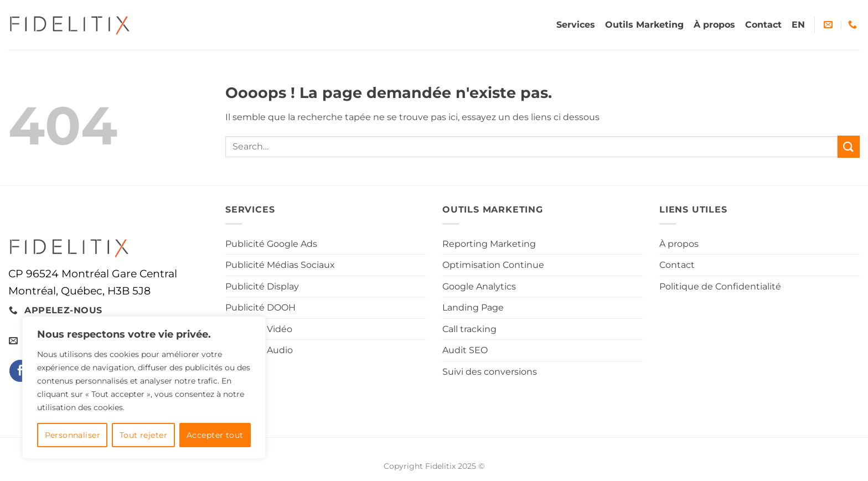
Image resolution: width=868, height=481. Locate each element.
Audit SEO (465, 350)
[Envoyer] (849, 146)
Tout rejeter (143, 435)
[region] (144, 387)
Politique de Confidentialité (720, 286)
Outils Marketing (644, 25)
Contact (763, 25)
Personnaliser (73, 435)
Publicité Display (262, 286)
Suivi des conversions (490, 372)
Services (576, 25)
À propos (714, 25)
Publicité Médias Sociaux (280, 265)
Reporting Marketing (489, 244)
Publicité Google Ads (271, 244)
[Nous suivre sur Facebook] (20, 371)
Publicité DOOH (260, 307)
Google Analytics (479, 286)
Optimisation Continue (493, 265)
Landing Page (473, 307)
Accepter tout (215, 435)
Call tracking (469, 329)
